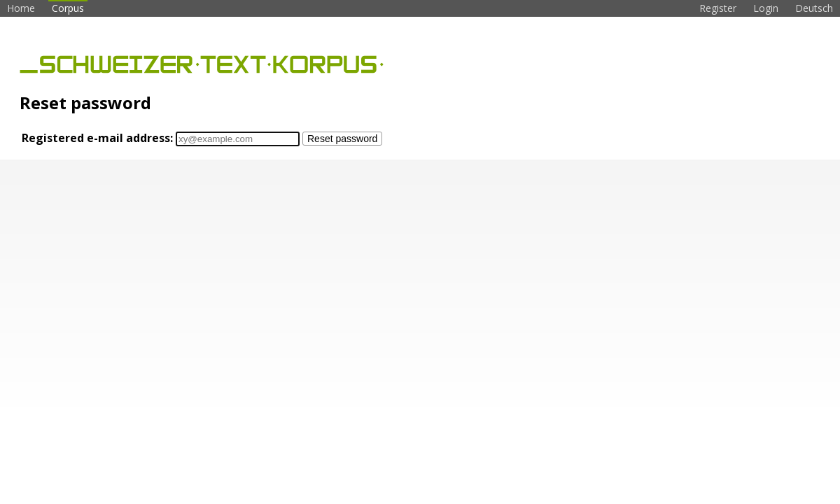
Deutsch (814, 8)
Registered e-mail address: (97, 138)
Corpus (68, 8)
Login (766, 8)
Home (21, 8)
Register (718, 8)
